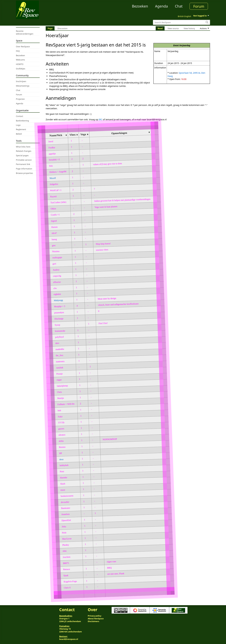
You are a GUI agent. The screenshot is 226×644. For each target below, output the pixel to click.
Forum (199, 6)
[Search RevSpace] (181, 22)
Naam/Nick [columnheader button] (56, 135)
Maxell (53, 178)
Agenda (161, 6)
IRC (100, 119)
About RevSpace (96, 619)
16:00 (184, 79)
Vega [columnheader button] (83, 134)
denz (62, 459)
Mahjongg (58, 300)
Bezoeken (140, 6)
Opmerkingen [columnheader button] (119, 133)
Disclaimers (94, 621)
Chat (179, 6)
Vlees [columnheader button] (73, 135)
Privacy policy (95, 616)
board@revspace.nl (69, 639)
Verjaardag (185, 45)
